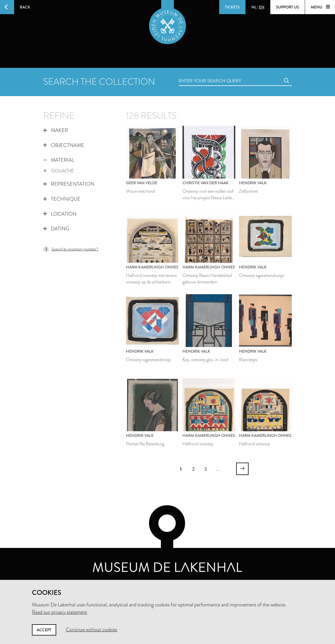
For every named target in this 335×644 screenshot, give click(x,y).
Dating (56, 229)
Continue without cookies (92, 630)
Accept (44, 630)
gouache (59, 171)
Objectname (64, 145)
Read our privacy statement (59, 612)
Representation (69, 184)
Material (59, 160)
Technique (62, 199)
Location (60, 214)
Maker (56, 130)
